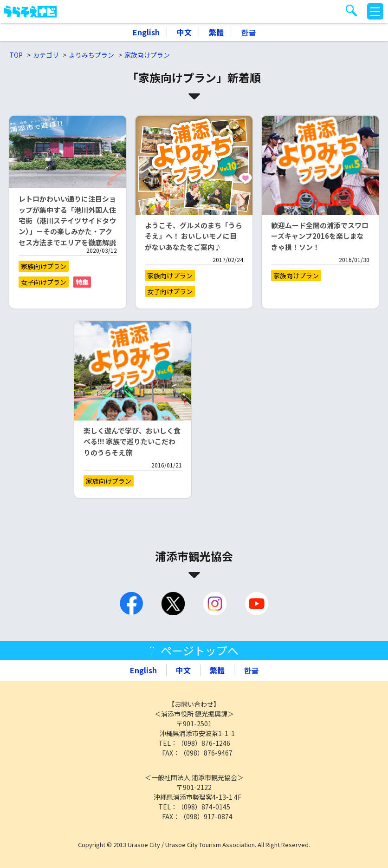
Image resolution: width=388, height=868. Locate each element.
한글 (248, 32)
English (146, 32)
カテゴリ (46, 55)
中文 (184, 32)
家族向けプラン (147, 55)
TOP (16, 55)
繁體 (216, 32)
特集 (82, 282)
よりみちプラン (91, 55)
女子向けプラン (44, 282)
